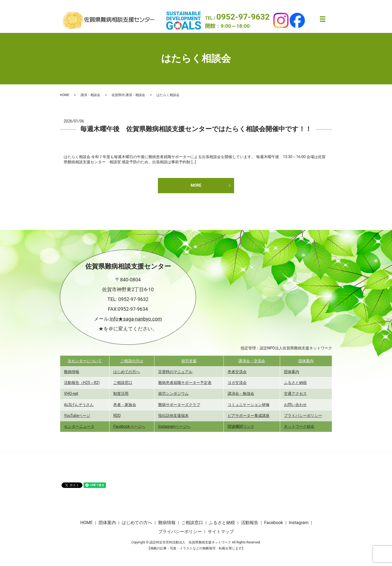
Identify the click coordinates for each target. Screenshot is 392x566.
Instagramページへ (174, 426)
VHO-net (71, 393)
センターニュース (79, 426)
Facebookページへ (129, 426)
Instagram (299, 523)
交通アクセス (295, 393)
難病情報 (72, 372)
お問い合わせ (295, 405)
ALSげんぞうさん (79, 405)
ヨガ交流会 (237, 383)
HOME (65, 95)
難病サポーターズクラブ (179, 405)
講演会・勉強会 (241, 393)
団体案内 (306, 361)
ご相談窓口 (123, 383)
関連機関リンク (241, 426)
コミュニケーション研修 (249, 405)
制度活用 (121, 393)
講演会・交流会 (252, 361)
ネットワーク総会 (299, 426)
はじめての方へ (127, 372)
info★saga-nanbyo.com (136, 319)
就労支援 (189, 361)
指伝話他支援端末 (173, 416)
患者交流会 (237, 372)
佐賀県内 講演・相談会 (128, 95)
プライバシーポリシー (303, 416)
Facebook (273, 523)
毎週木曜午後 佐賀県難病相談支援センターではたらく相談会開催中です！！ (196, 129)
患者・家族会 (125, 405)
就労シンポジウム (173, 393)
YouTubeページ (77, 416)
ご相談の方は (132, 361)
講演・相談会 (90, 95)
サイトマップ (221, 532)
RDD (117, 416)
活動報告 (250, 523)
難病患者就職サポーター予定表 (185, 383)
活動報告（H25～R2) (82, 383)
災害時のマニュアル (175, 372)
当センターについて (85, 361)
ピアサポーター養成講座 (249, 416)
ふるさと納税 (295, 383)
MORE (196, 185)
